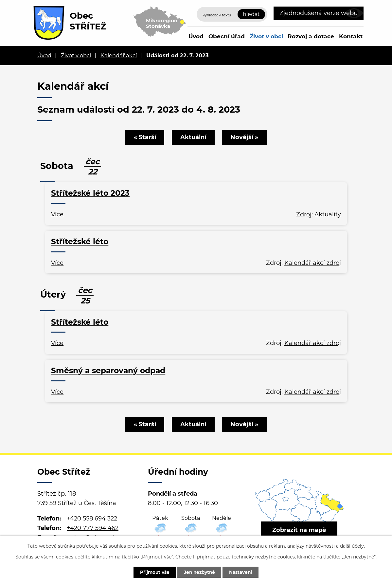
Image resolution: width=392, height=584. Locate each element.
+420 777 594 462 (93, 528)
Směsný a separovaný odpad (108, 370)
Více (57, 214)
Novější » (245, 137)
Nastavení (243, 572)
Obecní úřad (227, 36)
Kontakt (351, 36)
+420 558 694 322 (92, 519)
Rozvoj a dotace (311, 36)
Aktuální (193, 137)
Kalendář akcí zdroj (313, 263)
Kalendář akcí (119, 55)
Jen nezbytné (199, 572)
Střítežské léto (80, 241)
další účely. (352, 546)
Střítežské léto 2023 (90, 193)
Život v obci (266, 36)
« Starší (144, 137)
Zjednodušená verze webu (319, 13)
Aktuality (328, 214)
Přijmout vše (152, 572)
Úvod (196, 36)
